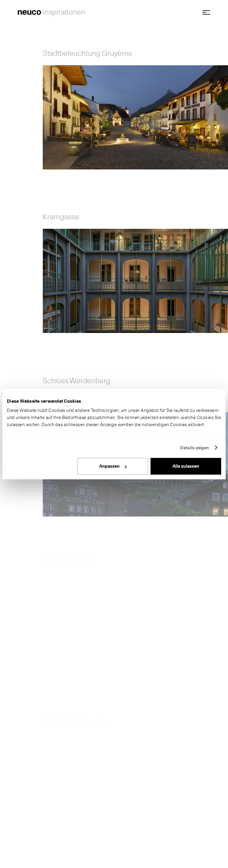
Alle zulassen (186, 466)
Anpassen (113, 466)
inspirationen (64, 12)
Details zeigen (195, 448)
